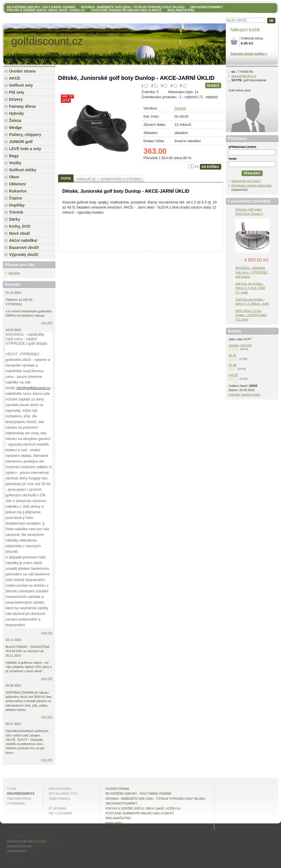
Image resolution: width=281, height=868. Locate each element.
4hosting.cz (42, 846)
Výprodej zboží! (24, 255)
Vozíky (15, 163)
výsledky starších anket (244, 394)
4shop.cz (35, 851)
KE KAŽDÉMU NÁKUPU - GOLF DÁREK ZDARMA (41, 7)
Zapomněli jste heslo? (246, 181)
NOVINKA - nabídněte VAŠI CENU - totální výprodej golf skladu (133, 7)
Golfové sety (21, 85)
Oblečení (17, 184)
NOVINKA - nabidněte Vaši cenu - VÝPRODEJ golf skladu (252, 272)
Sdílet (12, 861)
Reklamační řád (181, 10)
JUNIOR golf (21, 142)
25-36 (233, 365)
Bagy (14, 156)
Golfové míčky (23, 170)
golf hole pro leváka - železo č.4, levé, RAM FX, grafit (250, 288)
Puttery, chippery (25, 135)
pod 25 (233, 375)
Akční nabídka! (23, 240)
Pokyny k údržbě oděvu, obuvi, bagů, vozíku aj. (46, 10)
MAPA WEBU (114, 823)
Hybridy (16, 113)
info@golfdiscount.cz (33, 388)
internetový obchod (38, 837)
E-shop (13, 837)
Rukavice (18, 191)
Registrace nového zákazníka (252, 185)
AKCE (15, 78)
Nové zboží (19, 233)
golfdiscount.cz (21, 794)
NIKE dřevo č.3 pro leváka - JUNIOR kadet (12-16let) (251, 315)
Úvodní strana (22, 71)
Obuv (14, 177)
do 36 (232, 355)
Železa (15, 120)
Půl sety (17, 92)
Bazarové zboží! (24, 247)
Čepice (16, 198)
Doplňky (17, 205)
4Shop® (54, 842)
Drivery (16, 99)
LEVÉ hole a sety (25, 149)
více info (47, 323)
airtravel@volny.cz (244, 76)
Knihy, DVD (20, 226)
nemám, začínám (240, 345)
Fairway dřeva (22, 106)
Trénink (16, 212)
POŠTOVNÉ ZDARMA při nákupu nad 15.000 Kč (127, 10)
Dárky (15, 219)
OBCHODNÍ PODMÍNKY (206, 7)
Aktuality (14, 273)
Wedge (16, 128)
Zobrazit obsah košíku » (249, 54)
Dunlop (180, 108)
